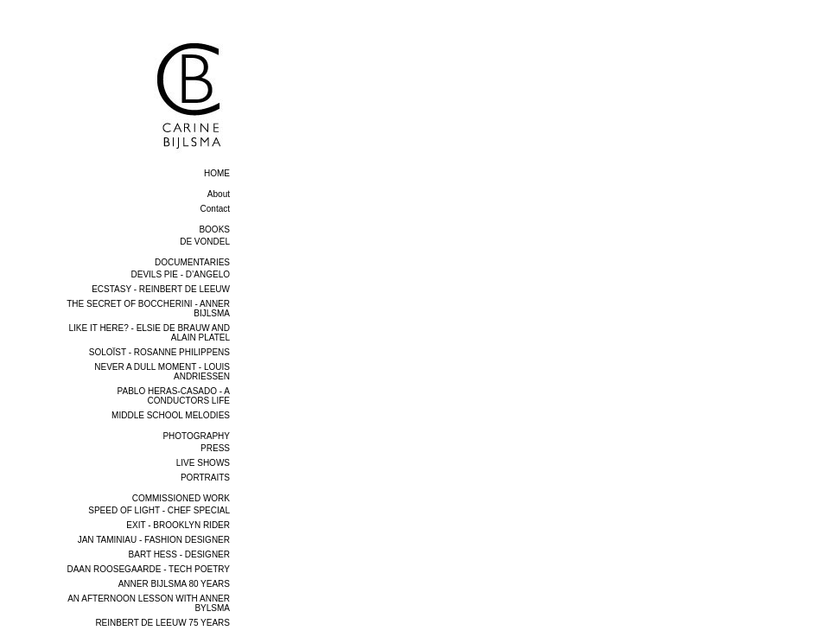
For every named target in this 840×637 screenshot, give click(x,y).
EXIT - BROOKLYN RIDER (178, 525)
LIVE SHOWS (203, 463)
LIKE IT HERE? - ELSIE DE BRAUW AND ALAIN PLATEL (149, 333)
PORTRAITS (205, 478)
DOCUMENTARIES (192, 262)
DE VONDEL (205, 242)
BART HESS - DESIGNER (179, 554)
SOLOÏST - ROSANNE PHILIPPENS (159, 352)
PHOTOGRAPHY (196, 436)
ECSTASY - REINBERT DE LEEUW (161, 289)
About (219, 194)
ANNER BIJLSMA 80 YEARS (174, 584)
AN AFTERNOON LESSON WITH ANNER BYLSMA (149, 603)
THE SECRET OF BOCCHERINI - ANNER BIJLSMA (148, 309)
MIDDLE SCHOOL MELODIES (171, 415)
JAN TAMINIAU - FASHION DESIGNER (154, 540)
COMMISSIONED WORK (181, 498)
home (217, 173)
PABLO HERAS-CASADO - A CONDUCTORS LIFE (174, 396)
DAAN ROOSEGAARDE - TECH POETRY (148, 569)
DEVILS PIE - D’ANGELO (181, 274)
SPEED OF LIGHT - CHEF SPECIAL (159, 510)
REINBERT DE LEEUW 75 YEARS (162, 623)
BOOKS (214, 229)
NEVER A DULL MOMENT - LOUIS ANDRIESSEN (162, 372)
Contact (215, 209)
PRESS (215, 448)
